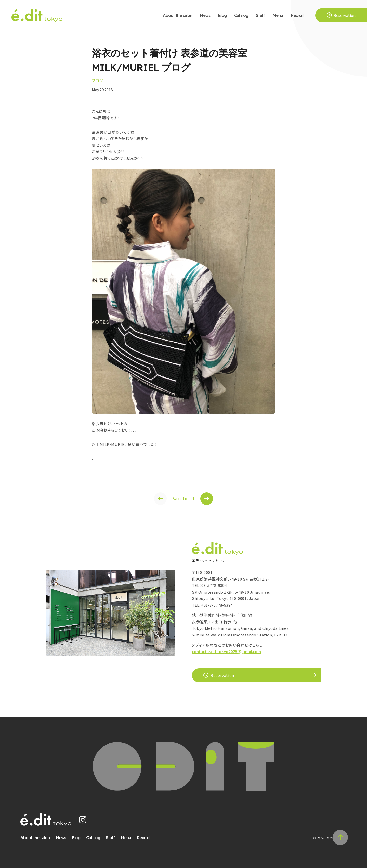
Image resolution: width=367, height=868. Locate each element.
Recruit (297, 15)
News (205, 15)
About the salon (178, 15)
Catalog (241, 15)
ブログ (97, 80)
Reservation (219, 675)
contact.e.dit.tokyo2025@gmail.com (226, 652)
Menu (278, 15)
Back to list (183, 499)
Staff (260, 15)
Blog (222, 15)
